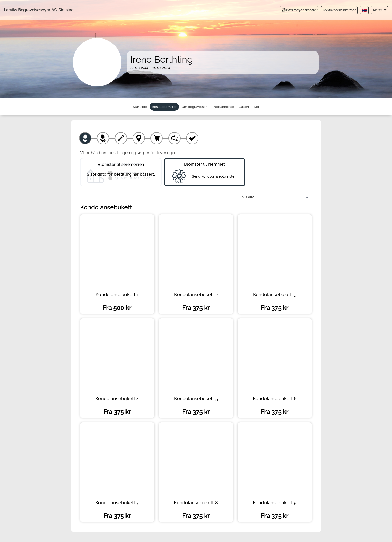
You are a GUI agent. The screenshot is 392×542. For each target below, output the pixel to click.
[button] (380, 10)
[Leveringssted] (139, 138)
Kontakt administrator (339, 10)
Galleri (244, 107)
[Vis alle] (275, 198)
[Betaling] (174, 138)
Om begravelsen (195, 107)
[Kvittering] (192, 138)
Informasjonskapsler (300, 10)
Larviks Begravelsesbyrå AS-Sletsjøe (39, 10)
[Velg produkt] (85, 138)
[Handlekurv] (157, 138)
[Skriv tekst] (121, 138)
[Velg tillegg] (103, 138)
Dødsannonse (223, 107)
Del (256, 107)
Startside (140, 107)
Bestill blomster (164, 107)
